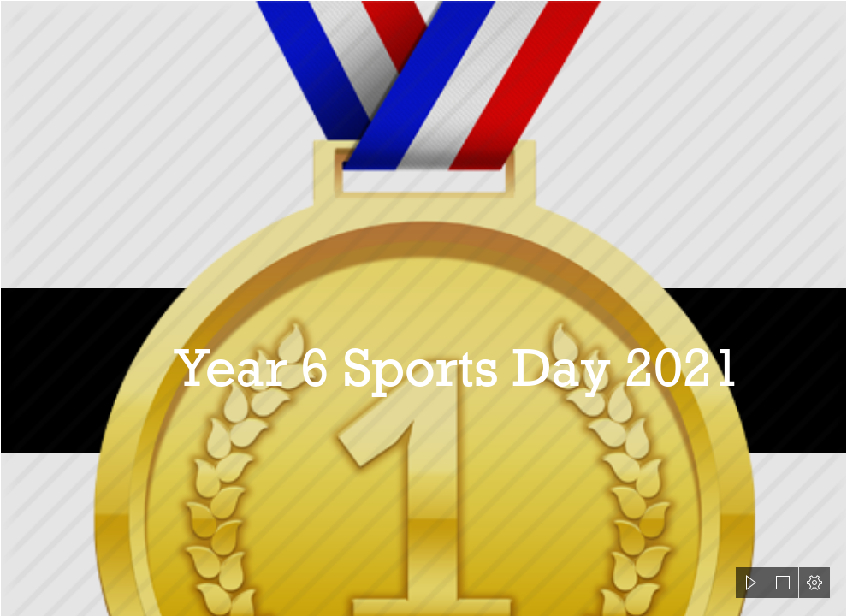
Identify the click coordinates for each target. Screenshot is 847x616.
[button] (751, 583)
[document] (423, 308)
